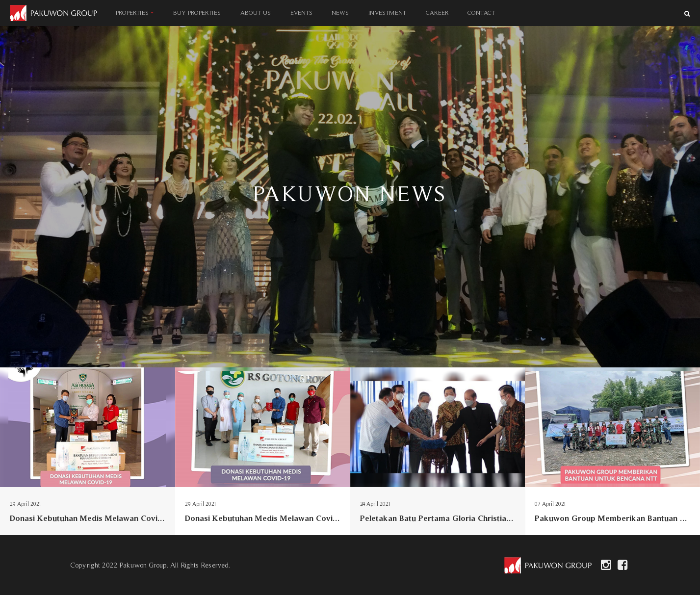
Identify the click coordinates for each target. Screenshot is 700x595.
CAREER (437, 13)
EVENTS (301, 13)
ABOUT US (256, 13)
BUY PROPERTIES (197, 13)
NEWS (340, 13)
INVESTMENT (387, 13)
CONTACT (481, 13)
